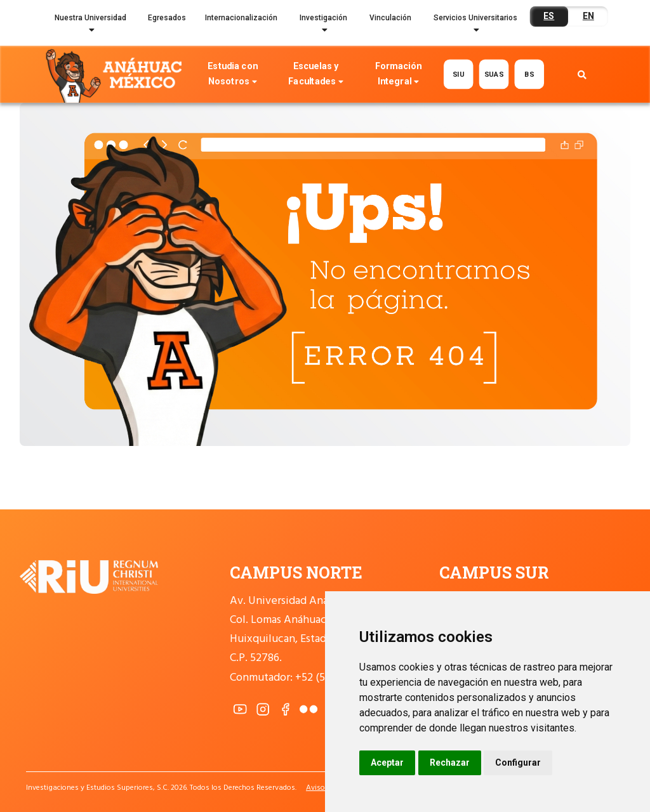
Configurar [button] (518, 763)
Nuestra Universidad (90, 26)
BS (529, 75)
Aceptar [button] (387, 763)
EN (588, 16)
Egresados (167, 18)
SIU (459, 75)
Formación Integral (398, 75)
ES (549, 16)
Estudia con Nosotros (232, 75)
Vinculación (390, 18)
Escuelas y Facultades (315, 75)
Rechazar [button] (450, 763)
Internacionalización (241, 18)
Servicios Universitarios (475, 26)
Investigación (323, 26)
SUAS (494, 75)
